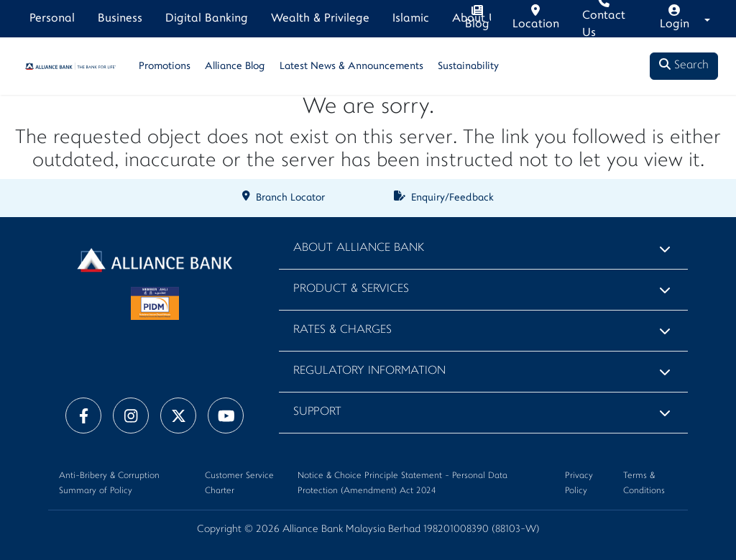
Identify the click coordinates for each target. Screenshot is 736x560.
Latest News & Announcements (351, 66)
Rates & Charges (342, 330)
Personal (52, 19)
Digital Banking (207, 19)
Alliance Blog (235, 66)
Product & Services (351, 289)
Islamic (411, 19)
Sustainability (468, 66)
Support (317, 412)
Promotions (165, 66)
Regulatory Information (369, 371)
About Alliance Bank (359, 248)
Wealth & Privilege (320, 19)
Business (120, 19)
